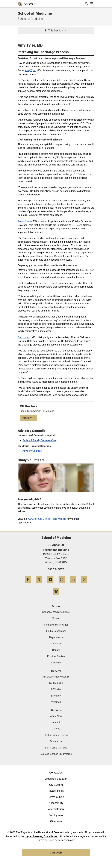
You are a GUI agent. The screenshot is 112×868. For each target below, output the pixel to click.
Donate (56, 650)
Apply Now (56, 716)
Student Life (56, 741)
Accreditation (56, 809)
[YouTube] (50, 584)
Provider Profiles (56, 656)
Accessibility (56, 803)
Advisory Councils (32, 451)
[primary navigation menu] (91, 4)
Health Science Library (56, 735)
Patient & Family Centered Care (39, 440)
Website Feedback (56, 779)
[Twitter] (39, 584)
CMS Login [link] (56, 853)
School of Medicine (35, 13)
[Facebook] (28, 584)
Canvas (56, 729)
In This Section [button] (56, 31)
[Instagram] (62, 584)
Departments (56, 637)
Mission (56, 618)
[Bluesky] (56, 596)
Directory (56, 696)
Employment (56, 815)
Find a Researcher (56, 631)
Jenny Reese (25, 221)
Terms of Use (56, 797)
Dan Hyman (24, 337)
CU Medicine (56, 683)
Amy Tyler (30, 70)
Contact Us (56, 644)
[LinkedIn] (73, 584)
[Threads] (84, 584)
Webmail (56, 702)
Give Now (56, 821)
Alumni (56, 722)
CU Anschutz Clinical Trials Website (48, 519)
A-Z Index (56, 689)
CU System (56, 785)
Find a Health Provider (56, 625)
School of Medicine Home (56, 612)
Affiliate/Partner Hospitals (56, 677)
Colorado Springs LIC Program (56, 754)
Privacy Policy (56, 791)
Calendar (56, 663)
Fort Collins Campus (56, 748)
